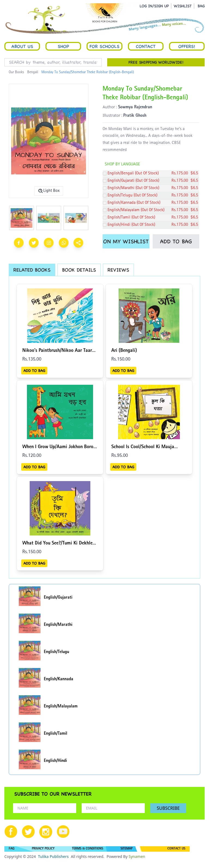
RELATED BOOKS (32, 270)
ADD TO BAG (176, 241)
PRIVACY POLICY (43, 849)
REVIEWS (118, 270)
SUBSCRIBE (168, 808)
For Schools (104, 46)
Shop (63, 46)
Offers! (187, 46)
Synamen (137, 856)
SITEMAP (127, 849)
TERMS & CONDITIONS (87, 849)
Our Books (16, 72)
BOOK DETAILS (79, 270)
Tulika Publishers (53, 856)
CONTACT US (176, 849)
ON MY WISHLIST (126, 241)
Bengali (33, 72)
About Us (22, 46)
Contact (146, 46)
